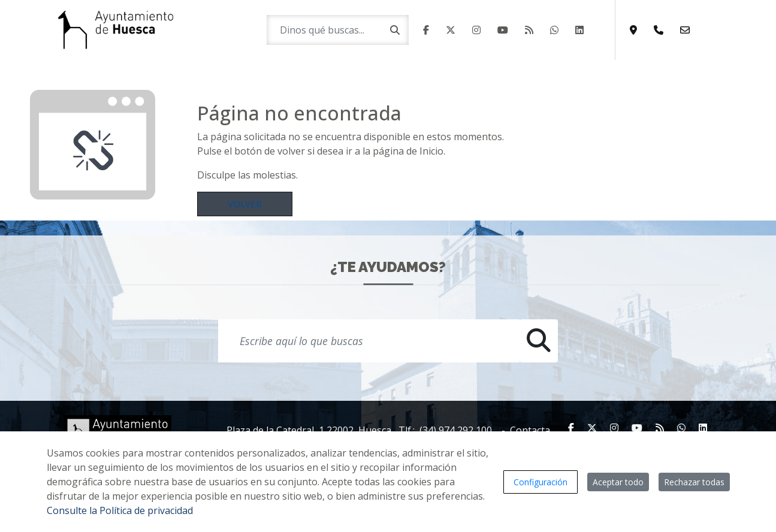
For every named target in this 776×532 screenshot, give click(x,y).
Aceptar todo (618, 482)
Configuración (541, 482)
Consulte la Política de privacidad (120, 510)
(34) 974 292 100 (456, 430)
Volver (245, 204)
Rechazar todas (694, 482)
